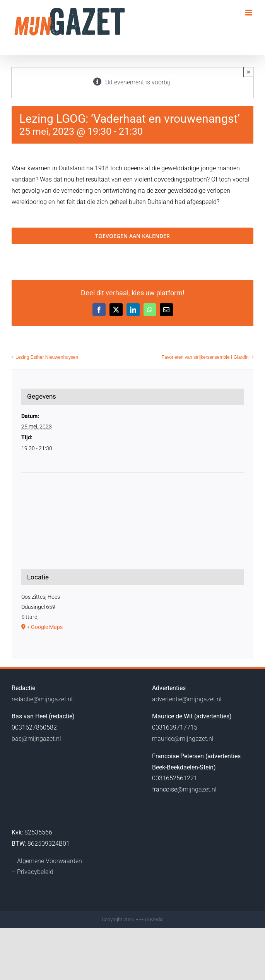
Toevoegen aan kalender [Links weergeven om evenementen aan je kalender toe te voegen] (132, 236)
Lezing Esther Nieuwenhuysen (47, 358)
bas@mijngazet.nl (36, 739)
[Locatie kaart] (132, 502)
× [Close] (249, 72)
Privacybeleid (35, 872)
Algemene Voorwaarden (50, 861)
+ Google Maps (45, 627)
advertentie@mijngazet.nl (187, 699)
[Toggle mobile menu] (249, 13)
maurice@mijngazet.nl (183, 739)
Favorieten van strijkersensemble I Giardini (206, 358)
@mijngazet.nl (197, 789)
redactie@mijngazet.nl (42, 699)
